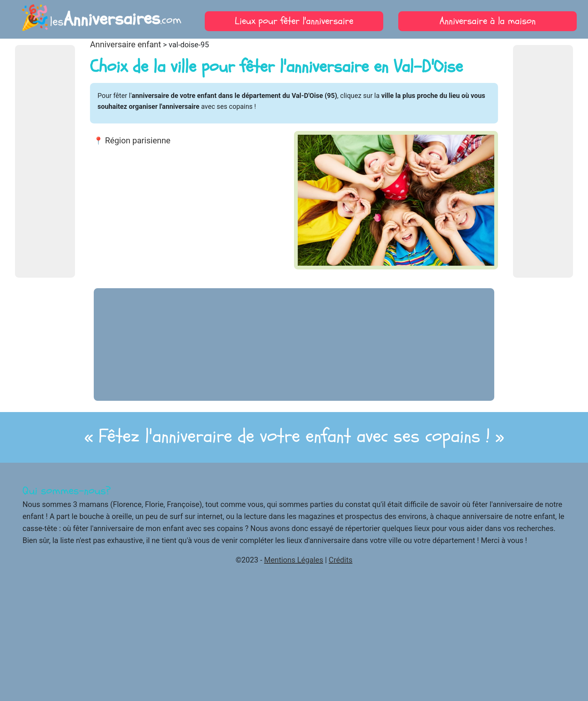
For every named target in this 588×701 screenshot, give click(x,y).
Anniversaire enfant (125, 44)
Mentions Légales (294, 560)
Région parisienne (138, 141)
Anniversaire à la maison (488, 21)
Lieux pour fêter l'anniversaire (294, 21)
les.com (100, 19)
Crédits (341, 560)
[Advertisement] (45, 161)
